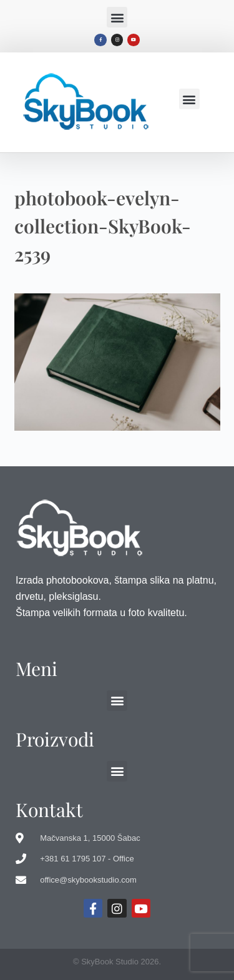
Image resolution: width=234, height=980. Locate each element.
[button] (117, 17)
